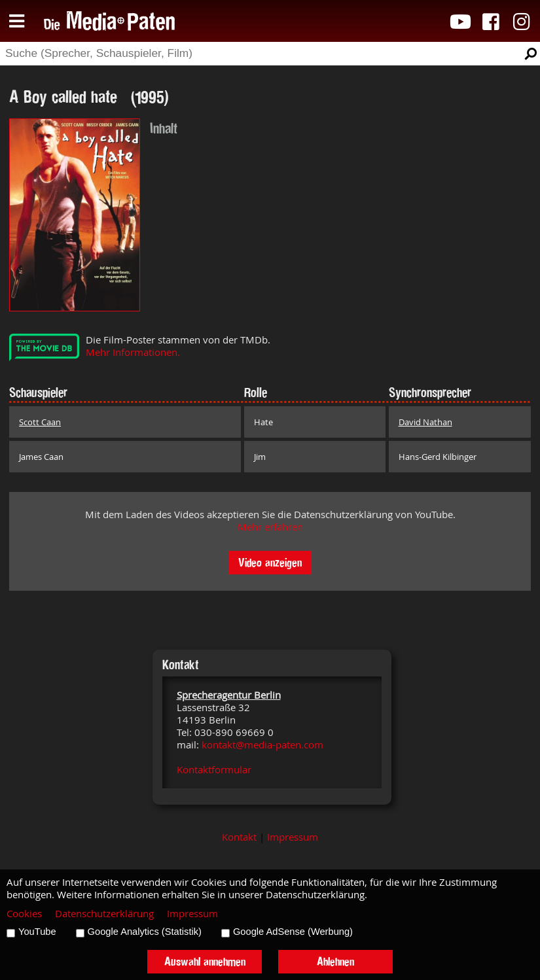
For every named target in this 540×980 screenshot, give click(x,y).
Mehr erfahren (270, 527)
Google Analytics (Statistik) (145, 932)
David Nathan (425, 422)
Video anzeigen (270, 562)
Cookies (24, 914)
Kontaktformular (214, 770)
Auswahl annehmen (205, 961)
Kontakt (239, 837)
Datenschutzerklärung (104, 914)
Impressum (293, 837)
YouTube (37, 932)
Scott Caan (40, 422)
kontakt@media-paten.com (262, 745)
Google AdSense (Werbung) (293, 932)
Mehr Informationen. (133, 352)
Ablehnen (335, 961)
